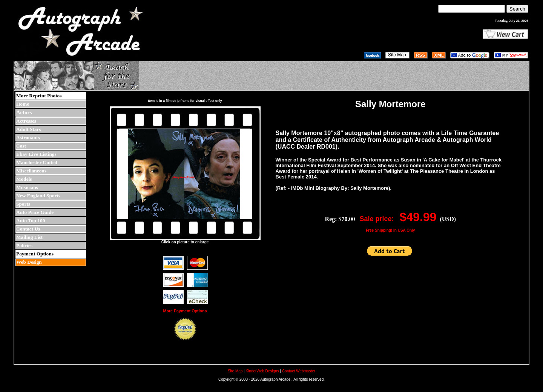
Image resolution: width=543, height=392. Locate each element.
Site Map (235, 371)
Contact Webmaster (299, 371)
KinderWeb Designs (262, 371)
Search (517, 9)
